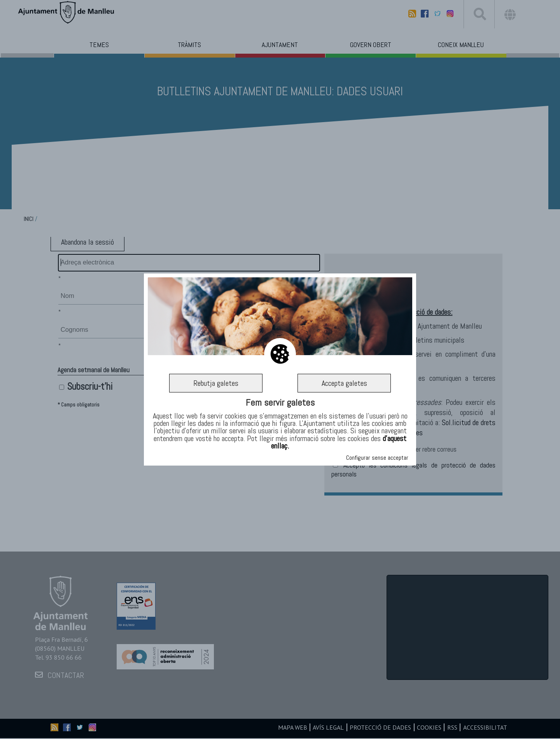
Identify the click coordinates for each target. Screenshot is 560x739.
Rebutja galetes (216, 383)
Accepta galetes (344, 383)
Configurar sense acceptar (377, 458)
